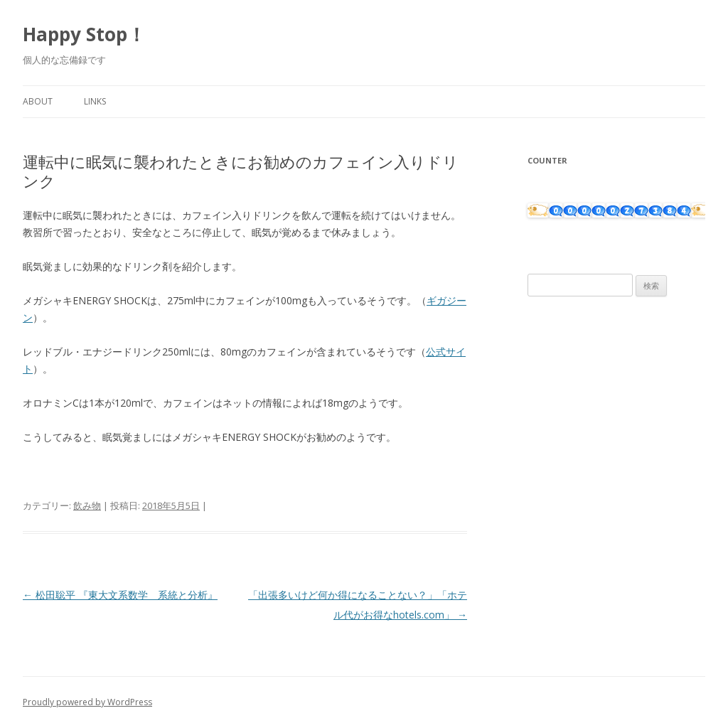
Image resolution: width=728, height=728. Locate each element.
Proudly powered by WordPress (87, 702)
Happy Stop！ (84, 34)
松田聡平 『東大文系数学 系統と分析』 (120, 595)
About (38, 101)
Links (95, 101)
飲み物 (87, 505)
